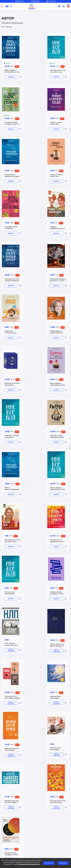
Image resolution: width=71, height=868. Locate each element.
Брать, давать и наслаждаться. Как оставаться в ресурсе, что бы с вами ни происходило (12, 72)
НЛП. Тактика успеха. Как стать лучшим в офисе (11, 645)
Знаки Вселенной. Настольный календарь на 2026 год (12, 751)
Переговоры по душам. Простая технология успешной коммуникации (56, 333)
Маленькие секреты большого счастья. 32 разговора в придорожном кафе (58, 281)
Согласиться (49, 863)
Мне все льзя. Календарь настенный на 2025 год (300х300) (58, 750)
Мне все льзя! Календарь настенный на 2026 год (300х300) (58, 698)
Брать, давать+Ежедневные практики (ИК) (13, 489)
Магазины (21, 1)
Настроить (63, 863)
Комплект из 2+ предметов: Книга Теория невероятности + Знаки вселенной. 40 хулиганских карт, (57, 542)
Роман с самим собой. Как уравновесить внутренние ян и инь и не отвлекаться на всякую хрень (57, 124)
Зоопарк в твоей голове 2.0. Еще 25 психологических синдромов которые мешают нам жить (13, 124)
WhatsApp (52, 1)
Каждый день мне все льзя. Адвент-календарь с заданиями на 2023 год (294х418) (12, 803)
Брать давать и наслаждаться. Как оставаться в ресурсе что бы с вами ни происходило (57, 385)
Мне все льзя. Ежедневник (10, 593)
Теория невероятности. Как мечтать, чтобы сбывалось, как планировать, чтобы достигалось (58, 229)
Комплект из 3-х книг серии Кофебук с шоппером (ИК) (13, 698)
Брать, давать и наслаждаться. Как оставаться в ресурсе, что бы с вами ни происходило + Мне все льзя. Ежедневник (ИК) (58, 490)
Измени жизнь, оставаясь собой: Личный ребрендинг (57, 594)
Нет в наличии (11, 650)
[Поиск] (11, 6)
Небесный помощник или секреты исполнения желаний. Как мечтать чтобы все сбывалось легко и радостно (12, 333)
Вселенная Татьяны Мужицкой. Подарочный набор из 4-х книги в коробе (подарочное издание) (13, 385)
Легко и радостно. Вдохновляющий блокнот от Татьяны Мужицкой (58, 646)
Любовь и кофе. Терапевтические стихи (57, 437)
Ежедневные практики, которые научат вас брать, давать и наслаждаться (12, 177)
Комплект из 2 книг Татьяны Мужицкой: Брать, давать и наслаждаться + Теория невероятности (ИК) (12, 281)
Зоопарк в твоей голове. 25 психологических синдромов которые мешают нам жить (13, 229)
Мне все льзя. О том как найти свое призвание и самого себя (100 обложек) (58, 803)
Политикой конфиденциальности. (29, 864)
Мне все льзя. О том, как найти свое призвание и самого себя (58, 72)
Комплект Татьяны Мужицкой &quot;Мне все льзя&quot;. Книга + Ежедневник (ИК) (12, 438)
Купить (11, 77)
